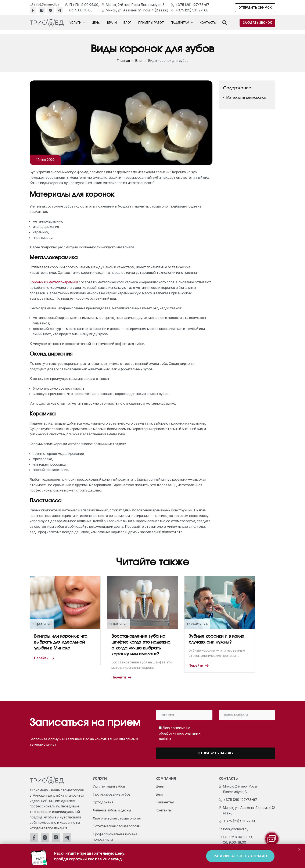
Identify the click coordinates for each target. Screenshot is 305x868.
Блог (128, 23)
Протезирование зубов (112, 794)
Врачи (112, 23)
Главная (123, 61)
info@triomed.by (47, 4)
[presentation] (240, 732)
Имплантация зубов (109, 786)
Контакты (208, 23)
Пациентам (182, 23)
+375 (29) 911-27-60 (192, 10)
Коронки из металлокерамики (54, 282)
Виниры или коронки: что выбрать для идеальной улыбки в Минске (61, 642)
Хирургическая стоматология (117, 818)
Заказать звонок (257, 23)
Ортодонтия (103, 802)
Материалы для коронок (246, 97)
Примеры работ (151, 23)
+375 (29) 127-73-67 (192, 5)
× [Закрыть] (299, 849)
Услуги (77, 23)
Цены (96, 23)
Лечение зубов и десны (112, 810)
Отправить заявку (216, 753)
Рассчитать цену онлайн (240, 856)
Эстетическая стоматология (116, 826)
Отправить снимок (255, 8)
